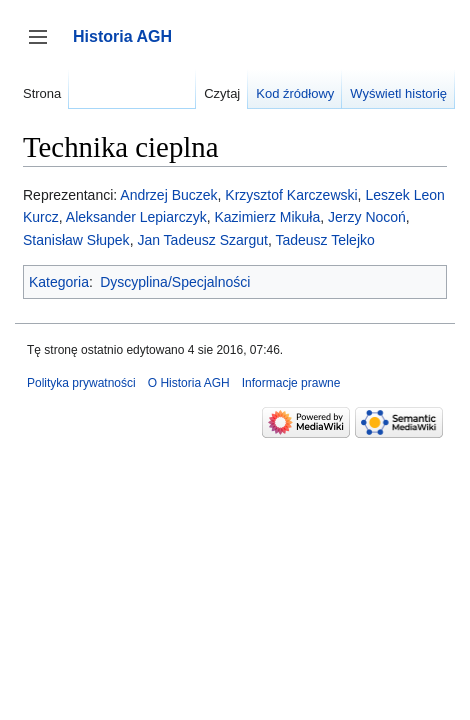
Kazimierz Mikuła (267, 217)
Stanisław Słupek (76, 240)
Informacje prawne (291, 383)
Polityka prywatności (81, 383)
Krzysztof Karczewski (291, 195)
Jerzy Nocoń (367, 217)
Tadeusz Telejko (324, 240)
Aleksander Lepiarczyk (136, 217)
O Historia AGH (189, 383)
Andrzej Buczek (168, 195)
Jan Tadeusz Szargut (202, 240)
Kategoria (59, 282)
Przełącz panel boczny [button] (44, 46)
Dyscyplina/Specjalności (175, 282)
